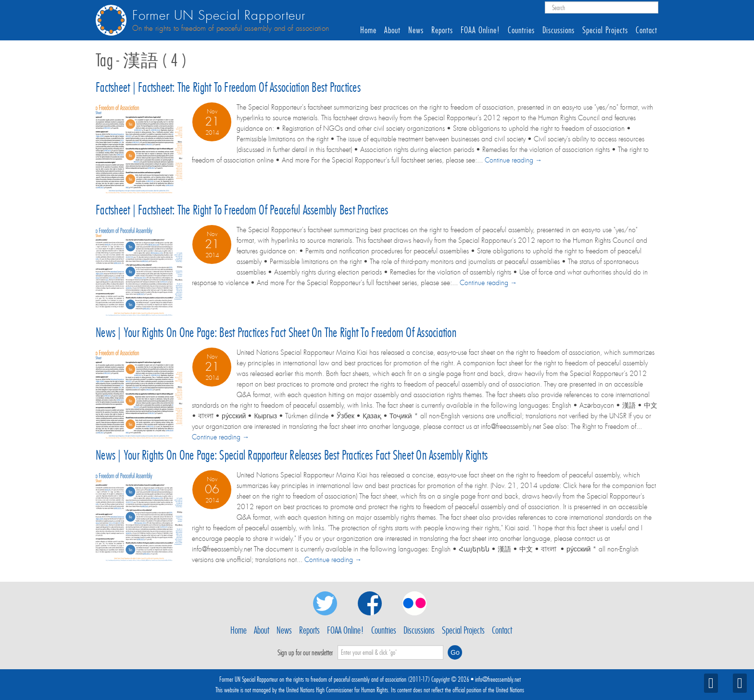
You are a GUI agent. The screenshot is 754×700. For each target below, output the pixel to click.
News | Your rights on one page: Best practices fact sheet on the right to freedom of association (276, 332)
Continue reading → (513, 160)
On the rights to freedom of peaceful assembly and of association (231, 28)
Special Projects (605, 30)
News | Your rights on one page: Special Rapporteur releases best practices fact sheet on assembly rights (292, 455)
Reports (442, 30)
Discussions (559, 30)
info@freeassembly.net (498, 679)
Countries (521, 30)
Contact (647, 30)
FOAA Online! (480, 30)
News (416, 30)
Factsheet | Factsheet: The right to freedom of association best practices (228, 87)
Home (368, 30)
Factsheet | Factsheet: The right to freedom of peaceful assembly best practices (242, 210)
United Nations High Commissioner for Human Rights (337, 690)
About (392, 30)
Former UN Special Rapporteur (219, 16)
